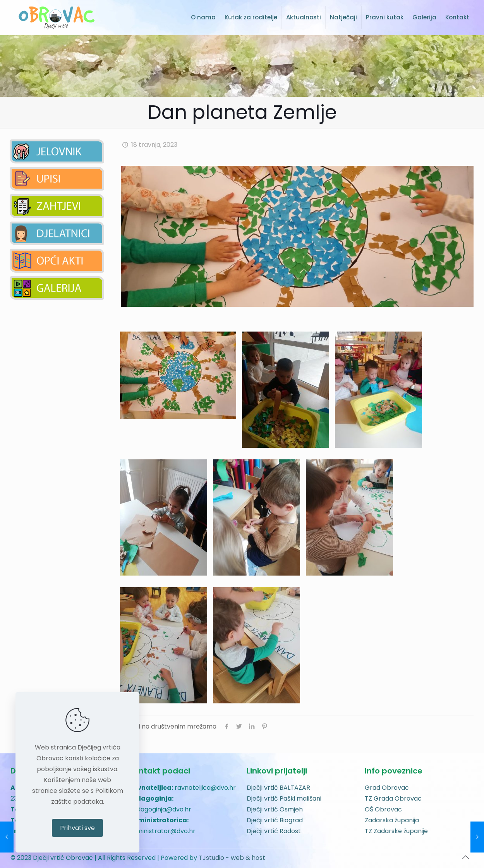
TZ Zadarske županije (396, 831)
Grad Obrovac (387, 788)
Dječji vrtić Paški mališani (284, 798)
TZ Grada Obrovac (393, 798)
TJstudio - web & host (232, 858)
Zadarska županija (392, 820)
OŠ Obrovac (383, 809)
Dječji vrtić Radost (274, 831)
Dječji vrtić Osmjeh (275, 809)
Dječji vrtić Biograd (275, 820)
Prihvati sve (77, 828)
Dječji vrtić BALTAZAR (278, 788)
